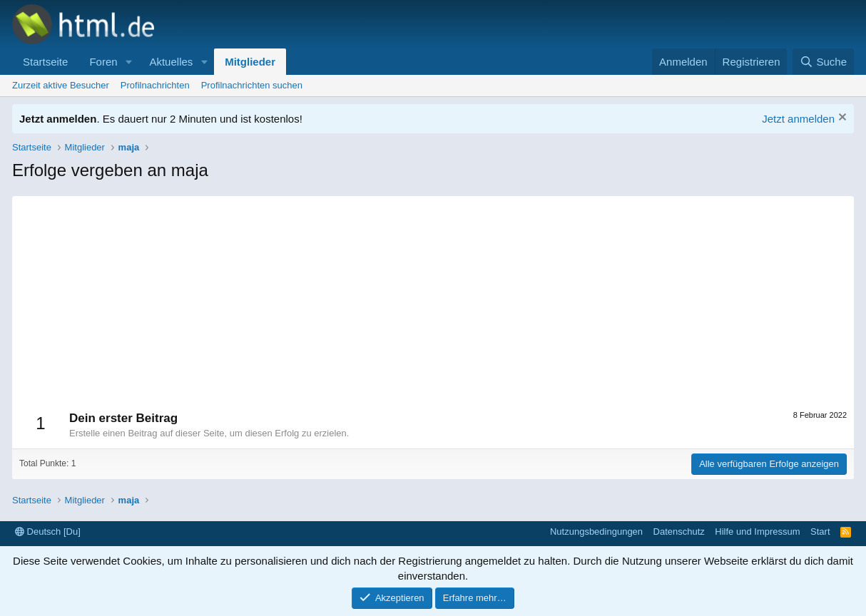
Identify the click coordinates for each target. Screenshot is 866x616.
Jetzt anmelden (798, 119)
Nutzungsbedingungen (596, 532)
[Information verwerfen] (841, 119)
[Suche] (823, 62)
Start (820, 532)
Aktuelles (171, 62)
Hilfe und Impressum (757, 532)
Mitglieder (250, 62)
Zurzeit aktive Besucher (61, 85)
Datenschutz (679, 532)
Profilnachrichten (155, 85)
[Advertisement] (433, 296)
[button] (128, 62)
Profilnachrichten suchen (252, 85)
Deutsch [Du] (48, 532)
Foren (103, 62)
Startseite (45, 62)
